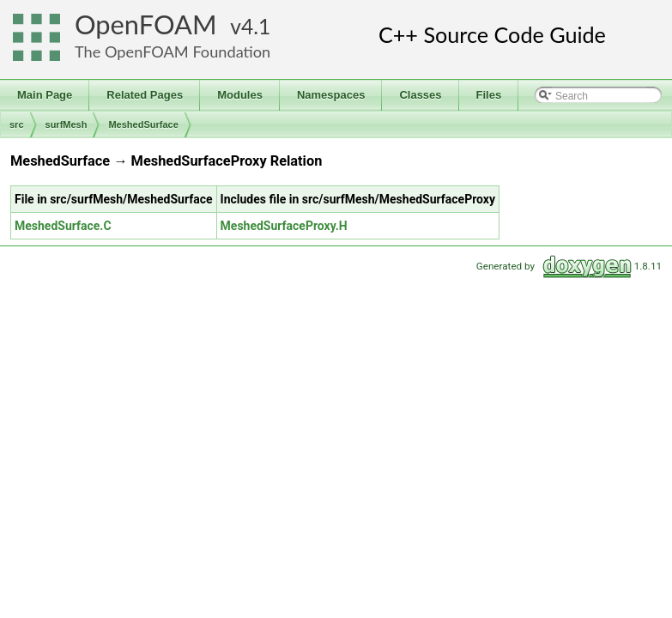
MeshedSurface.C (63, 226)
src (17, 124)
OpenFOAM (146, 24)
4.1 (256, 26)
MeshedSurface (143, 124)
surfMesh (67, 124)
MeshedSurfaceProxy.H (284, 226)
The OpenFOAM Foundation (173, 51)
